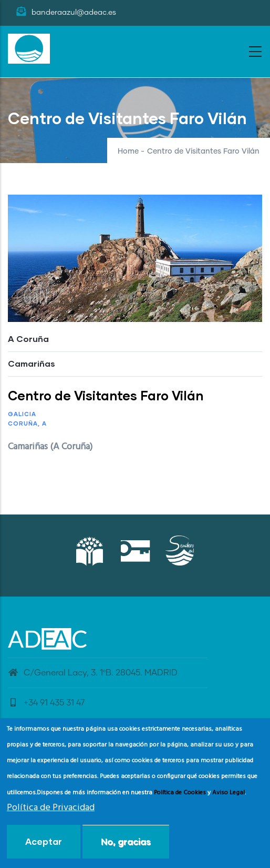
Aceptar (44, 844)
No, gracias (126, 844)
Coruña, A (27, 423)
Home (128, 152)
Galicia (22, 414)
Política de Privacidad (51, 810)
